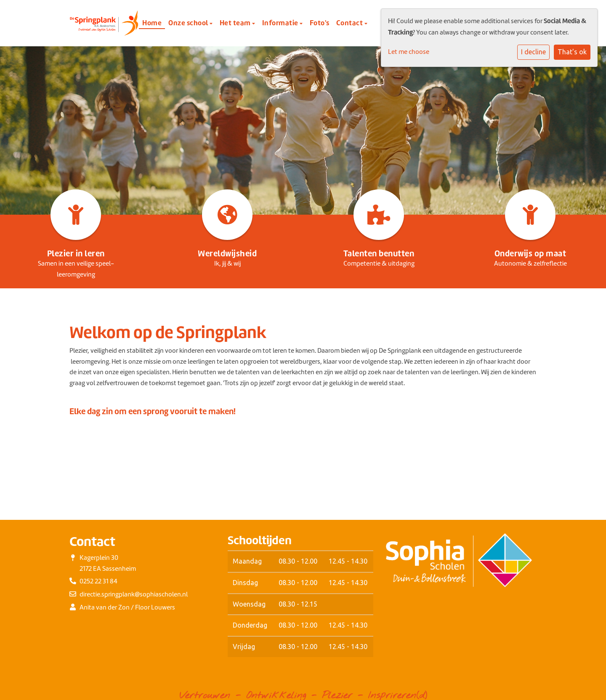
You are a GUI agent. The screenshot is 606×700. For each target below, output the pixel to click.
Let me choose (409, 52)
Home (152, 23)
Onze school (189, 23)
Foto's (320, 23)
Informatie (281, 23)
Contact (350, 23)
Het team (236, 23)
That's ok (572, 52)
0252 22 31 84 (98, 581)
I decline (533, 52)
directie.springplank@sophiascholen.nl (134, 594)
